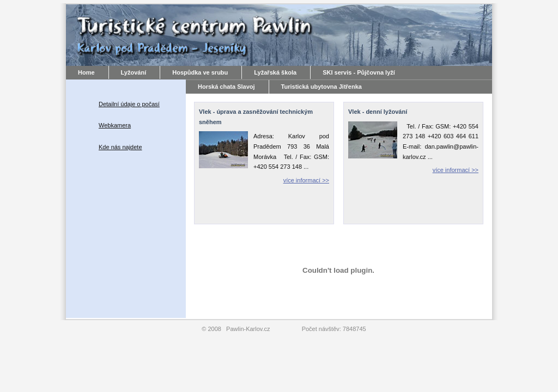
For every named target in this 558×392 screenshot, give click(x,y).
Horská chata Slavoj (226, 87)
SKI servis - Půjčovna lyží (359, 72)
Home (86, 72)
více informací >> (306, 180)
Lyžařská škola (275, 72)
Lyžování (134, 72)
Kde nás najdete (120, 147)
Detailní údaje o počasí (129, 104)
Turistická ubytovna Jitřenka (322, 87)
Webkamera (115, 125)
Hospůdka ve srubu (200, 72)
